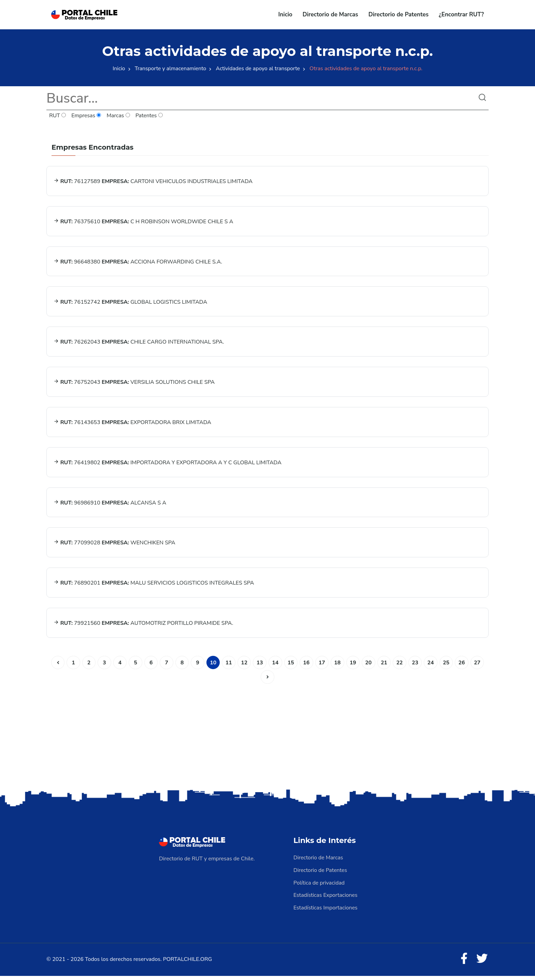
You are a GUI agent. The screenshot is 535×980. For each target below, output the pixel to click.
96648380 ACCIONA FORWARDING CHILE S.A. (138, 263)
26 (464, 667)
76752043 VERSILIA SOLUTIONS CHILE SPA (134, 385)
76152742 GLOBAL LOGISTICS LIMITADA (131, 303)
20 (369, 667)
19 (354, 667)
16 (307, 667)
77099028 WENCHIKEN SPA (114, 547)
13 (259, 667)
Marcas (119, 116)
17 (322, 667)
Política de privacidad (319, 887)
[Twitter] (482, 963)
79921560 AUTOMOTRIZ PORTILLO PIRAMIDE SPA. (143, 628)
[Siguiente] (267, 682)
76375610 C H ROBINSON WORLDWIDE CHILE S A (143, 222)
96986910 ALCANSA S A (110, 506)
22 (401, 667)
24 (432, 667)
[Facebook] (463, 963)
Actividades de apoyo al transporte (259, 69)
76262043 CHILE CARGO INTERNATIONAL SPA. (139, 344)
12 (244, 667)
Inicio (285, 14)
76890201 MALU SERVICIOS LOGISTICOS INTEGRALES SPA (154, 587)
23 (416, 667)
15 (291, 667)
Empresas (87, 116)
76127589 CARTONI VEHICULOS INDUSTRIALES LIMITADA (153, 182)
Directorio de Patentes (399, 14)
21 (385, 667)
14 (275, 667)
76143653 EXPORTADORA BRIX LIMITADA (133, 425)
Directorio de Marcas (330, 14)
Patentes (150, 116)
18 (338, 667)
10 (212, 667)
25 (448, 667)
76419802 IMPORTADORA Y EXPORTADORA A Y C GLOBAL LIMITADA (168, 466)
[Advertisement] (267, 739)
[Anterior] (56, 667)
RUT (58, 116)
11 (228, 667)
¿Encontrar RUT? (461, 14)
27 (479, 667)
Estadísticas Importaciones (326, 912)
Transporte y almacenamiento (170, 69)
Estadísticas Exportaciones (326, 900)
